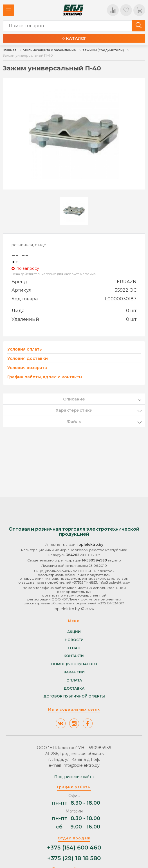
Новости (74, 640)
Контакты (74, 656)
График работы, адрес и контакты (45, 377)
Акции (74, 632)
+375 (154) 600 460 (74, 848)
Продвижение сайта (74, 777)
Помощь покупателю (74, 664)
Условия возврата (27, 368)
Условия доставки (28, 359)
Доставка (74, 689)
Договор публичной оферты (74, 696)
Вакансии (74, 672)
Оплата (74, 680)
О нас (74, 648)
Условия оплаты (25, 349)
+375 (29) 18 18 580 (74, 858)
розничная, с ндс (29, 245)
